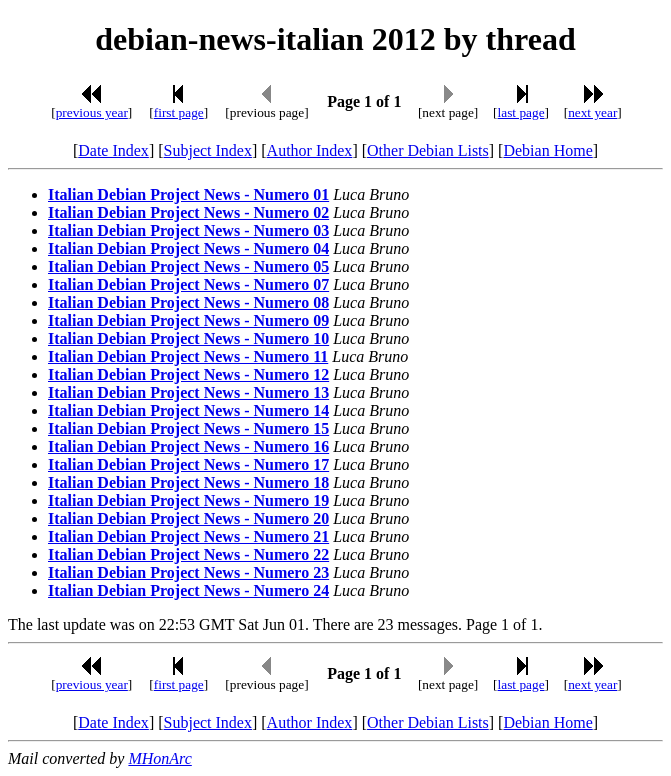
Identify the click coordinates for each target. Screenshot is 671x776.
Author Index (310, 150)
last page (521, 112)
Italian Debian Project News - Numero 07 (188, 284)
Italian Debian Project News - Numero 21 (188, 536)
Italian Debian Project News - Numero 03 (188, 230)
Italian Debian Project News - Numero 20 (188, 518)
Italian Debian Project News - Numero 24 (188, 590)
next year (592, 112)
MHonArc (159, 758)
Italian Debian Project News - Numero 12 (188, 374)
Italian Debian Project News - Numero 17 (188, 464)
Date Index (113, 150)
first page (179, 112)
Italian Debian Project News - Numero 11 (188, 356)
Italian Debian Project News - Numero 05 (188, 266)
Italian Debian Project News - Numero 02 (188, 212)
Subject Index (208, 150)
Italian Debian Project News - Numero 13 (188, 392)
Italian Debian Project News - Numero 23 (188, 572)
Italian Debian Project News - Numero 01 (188, 194)
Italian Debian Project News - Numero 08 (188, 302)
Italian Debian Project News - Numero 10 (188, 338)
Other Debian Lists (428, 150)
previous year (92, 112)
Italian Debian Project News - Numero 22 (188, 554)
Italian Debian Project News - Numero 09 (188, 320)
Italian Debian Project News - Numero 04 (188, 248)
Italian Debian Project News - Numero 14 (188, 410)
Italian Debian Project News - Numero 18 (188, 482)
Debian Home (547, 150)
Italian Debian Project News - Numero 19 (188, 500)
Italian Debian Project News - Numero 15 (188, 428)
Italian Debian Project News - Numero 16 (188, 446)
